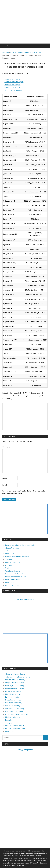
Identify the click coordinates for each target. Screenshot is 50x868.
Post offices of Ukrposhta (15, 574)
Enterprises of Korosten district (17, 714)
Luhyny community (12, 697)
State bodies (10, 554)
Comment (6, 447)
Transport (9, 559)
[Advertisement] (26, 27)
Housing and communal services (17, 557)
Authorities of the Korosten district (18, 677)
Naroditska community (14, 700)
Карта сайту (21, 865)
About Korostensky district (15, 674)
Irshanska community (13, 691)
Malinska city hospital (12, 85)
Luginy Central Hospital (13, 90)
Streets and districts (13, 580)
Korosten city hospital (12, 79)
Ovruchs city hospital (12, 87)
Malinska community (13, 694)
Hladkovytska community (15, 685)
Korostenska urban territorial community (20, 545)
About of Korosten (12, 548)
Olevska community (13, 706)
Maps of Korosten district (15, 726)
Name (5, 478)
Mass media (10, 582)
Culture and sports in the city (16, 577)
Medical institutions (12, 562)
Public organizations (13, 585)
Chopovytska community (14, 683)
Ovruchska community (14, 703)
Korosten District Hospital (14, 82)
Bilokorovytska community (15, 680)
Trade (7, 568)
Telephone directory (13, 571)
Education (9, 565)
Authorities (9, 551)
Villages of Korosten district (15, 729)
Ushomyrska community (14, 711)
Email (5, 485)
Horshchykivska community (15, 688)
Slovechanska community (15, 708)
